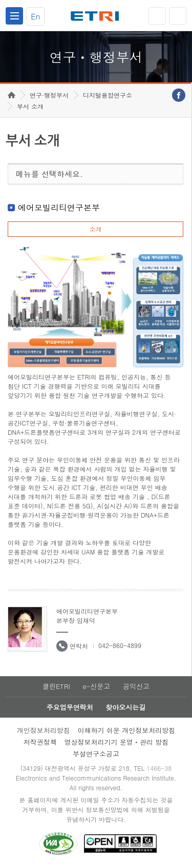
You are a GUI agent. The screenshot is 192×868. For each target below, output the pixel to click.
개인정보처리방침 (44, 730)
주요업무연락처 (70, 707)
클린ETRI (56, 686)
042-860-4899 (120, 645)
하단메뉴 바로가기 (0, 0)
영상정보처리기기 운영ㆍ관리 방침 (117, 742)
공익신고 (136, 686)
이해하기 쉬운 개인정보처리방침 (127, 730)
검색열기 (178, 16)
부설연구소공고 (96, 754)
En (35, 16)
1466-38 (159, 768)
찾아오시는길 (125, 707)
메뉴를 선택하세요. (49, 174)
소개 (95, 229)
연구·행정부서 (49, 95)
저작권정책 (40, 742)
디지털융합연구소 (108, 95)
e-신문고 (96, 686)
